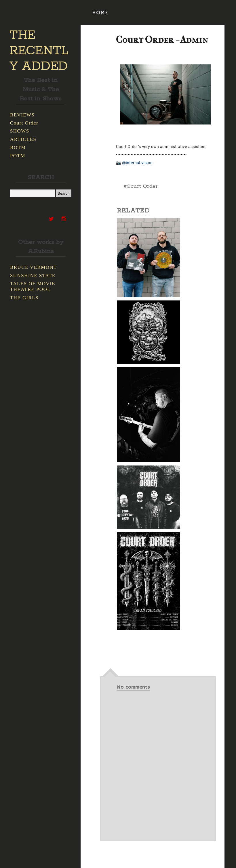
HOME (100, 13)
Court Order (24, 123)
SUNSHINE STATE (33, 276)
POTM (18, 156)
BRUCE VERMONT (34, 267)
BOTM (18, 147)
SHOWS (20, 131)
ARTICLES (23, 139)
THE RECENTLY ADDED (39, 51)
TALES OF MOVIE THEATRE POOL (33, 287)
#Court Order (141, 186)
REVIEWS (22, 115)
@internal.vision (137, 163)
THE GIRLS (24, 298)
